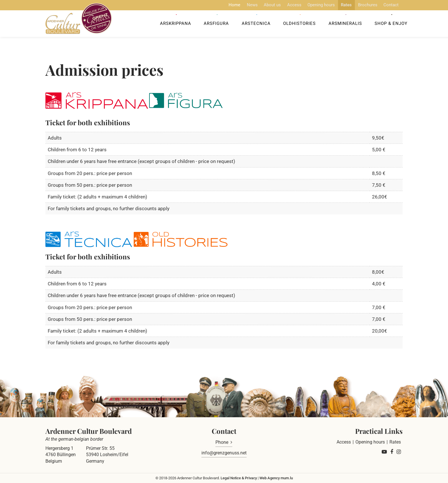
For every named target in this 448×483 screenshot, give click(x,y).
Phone (222, 442)
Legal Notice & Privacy (239, 478)
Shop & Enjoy (388, 25)
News (243, 5)
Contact (386, 5)
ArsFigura (217, 25)
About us (263, 5)
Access (286, 5)
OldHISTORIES (298, 25)
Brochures (362, 5)
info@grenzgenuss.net (224, 453)
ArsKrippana (177, 25)
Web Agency (270, 478)
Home (224, 5)
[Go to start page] (80, 19)
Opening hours (314, 5)
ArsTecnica (256, 25)
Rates (340, 5)
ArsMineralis (343, 25)
